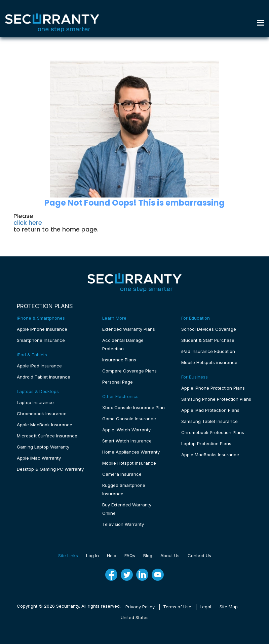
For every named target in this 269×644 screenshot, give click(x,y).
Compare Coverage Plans (129, 371)
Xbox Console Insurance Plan (133, 407)
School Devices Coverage (209, 329)
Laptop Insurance (35, 402)
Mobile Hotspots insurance (209, 362)
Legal (205, 607)
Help (112, 556)
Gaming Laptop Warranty (43, 447)
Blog (148, 556)
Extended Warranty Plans (129, 329)
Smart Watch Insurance (127, 441)
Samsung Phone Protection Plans (216, 399)
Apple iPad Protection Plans (210, 410)
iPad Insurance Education (208, 351)
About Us (170, 556)
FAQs (130, 556)
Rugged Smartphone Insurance (124, 489)
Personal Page (118, 382)
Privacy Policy (140, 607)
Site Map (229, 607)
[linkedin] (142, 575)
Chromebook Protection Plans (213, 432)
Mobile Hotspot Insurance (129, 463)
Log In (92, 556)
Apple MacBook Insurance (45, 425)
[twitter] (127, 575)
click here (28, 223)
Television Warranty (123, 524)
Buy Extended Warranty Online (127, 509)
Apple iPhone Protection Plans (213, 388)
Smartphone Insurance (41, 340)
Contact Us (199, 556)
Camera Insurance (122, 474)
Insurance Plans (119, 360)
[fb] (111, 575)
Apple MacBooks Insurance (210, 455)
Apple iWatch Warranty (126, 430)
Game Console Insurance (129, 419)
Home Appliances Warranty (131, 452)
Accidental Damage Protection (123, 344)
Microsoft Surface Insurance (47, 436)
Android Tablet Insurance (44, 377)
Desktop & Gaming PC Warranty (50, 469)
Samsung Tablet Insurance (209, 421)
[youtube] (158, 575)
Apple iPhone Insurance (42, 329)
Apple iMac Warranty (39, 458)
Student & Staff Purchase (208, 340)
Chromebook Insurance (42, 414)
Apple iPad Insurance (39, 366)
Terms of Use (177, 607)
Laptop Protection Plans (206, 443)
